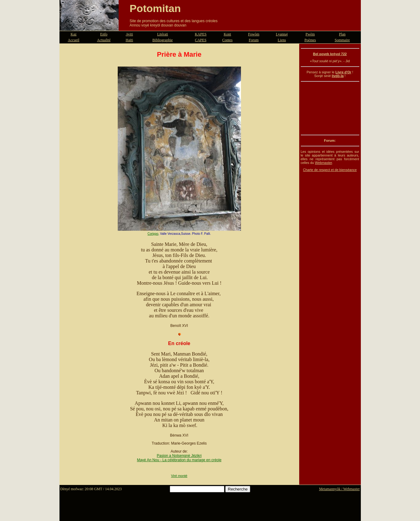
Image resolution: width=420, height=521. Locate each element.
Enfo (104, 34)
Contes (227, 40)
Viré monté (179, 476)
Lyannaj (282, 34)
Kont (227, 34)
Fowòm (254, 34)
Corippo (153, 234)
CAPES (200, 40)
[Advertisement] (330, 108)
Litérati (163, 34)
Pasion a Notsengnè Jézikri (179, 456)
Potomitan (155, 8)
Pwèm (310, 34)
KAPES (201, 34)
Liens (282, 40)
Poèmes (310, 40)
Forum (254, 40)
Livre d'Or (343, 72)
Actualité (104, 40)
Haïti (129, 40)
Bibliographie (163, 40)
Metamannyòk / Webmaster (339, 489)
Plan (342, 34)
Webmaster (323, 163)
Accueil (73, 40)
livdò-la (338, 76)
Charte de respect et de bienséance (330, 170)
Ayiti (129, 34)
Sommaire (342, 40)
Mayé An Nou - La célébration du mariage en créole (179, 460)
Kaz (73, 34)
